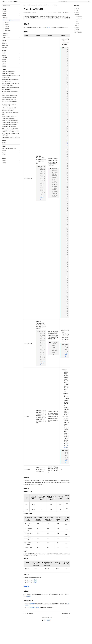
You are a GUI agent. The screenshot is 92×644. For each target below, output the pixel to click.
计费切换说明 (43, 202)
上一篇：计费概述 (28, 618)
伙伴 (39, 2)
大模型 (15, 2)
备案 (75, 2)
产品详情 (59, 17)
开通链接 (35, 585)
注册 (82, 2)
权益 (28, 2)
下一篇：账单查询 (65, 618)
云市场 (35, 2)
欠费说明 (29, 601)
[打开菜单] (2, 2)
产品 (19, 2)
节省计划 (48, 32)
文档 (72, 2)
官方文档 (4, 6)
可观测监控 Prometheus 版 (13, 6)
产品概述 (40, 10)
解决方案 (23, 2)
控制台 (79, 2)
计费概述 (66, 359)
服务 (43, 2)
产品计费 (45, 10)
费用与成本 (32, 608)
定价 (31, 2)
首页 (24, 10)
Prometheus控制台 (34, 612)
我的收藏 (67, 17)
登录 (88, 2)
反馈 (49, 625)
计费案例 (26, 591)
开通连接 (35, 587)
